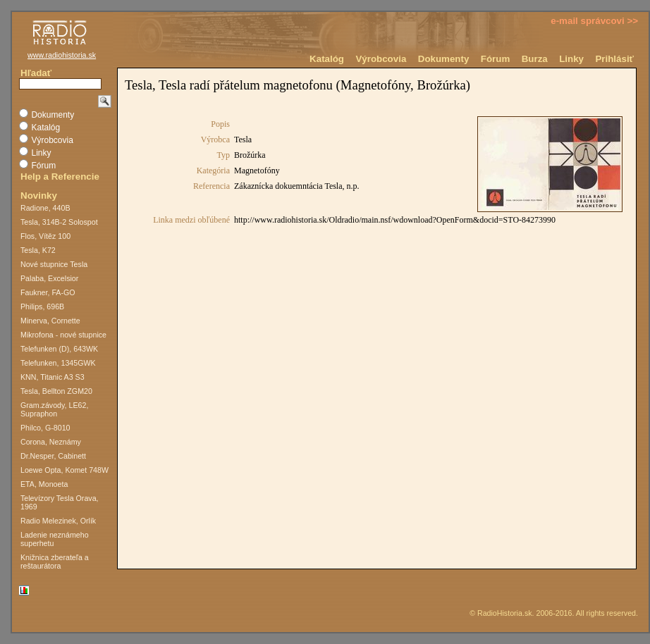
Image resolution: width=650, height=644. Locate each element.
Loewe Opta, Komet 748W (65, 470)
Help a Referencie (60, 177)
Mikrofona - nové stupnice (63, 335)
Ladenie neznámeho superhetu (55, 539)
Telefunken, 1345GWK (58, 363)
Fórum (495, 59)
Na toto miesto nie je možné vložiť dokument (377, 318)
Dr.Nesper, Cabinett (53, 456)
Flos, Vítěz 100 (45, 236)
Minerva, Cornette (50, 321)
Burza (535, 59)
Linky (571, 59)
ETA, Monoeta (44, 484)
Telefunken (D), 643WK (59, 349)
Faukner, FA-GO (48, 292)
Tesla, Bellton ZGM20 (56, 391)
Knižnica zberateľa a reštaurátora (55, 562)
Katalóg (327, 59)
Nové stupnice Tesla (54, 264)
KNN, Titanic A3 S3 (53, 377)
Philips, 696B (42, 306)
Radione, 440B (45, 208)
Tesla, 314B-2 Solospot (59, 222)
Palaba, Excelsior (49, 278)
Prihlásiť (614, 59)
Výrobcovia (381, 59)
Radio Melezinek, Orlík (58, 521)
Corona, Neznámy (51, 442)
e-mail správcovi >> (594, 21)
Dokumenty (444, 59)
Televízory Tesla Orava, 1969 (60, 502)
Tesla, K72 (38, 250)
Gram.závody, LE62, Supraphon (54, 409)
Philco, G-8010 (45, 428)
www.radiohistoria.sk (62, 55)
